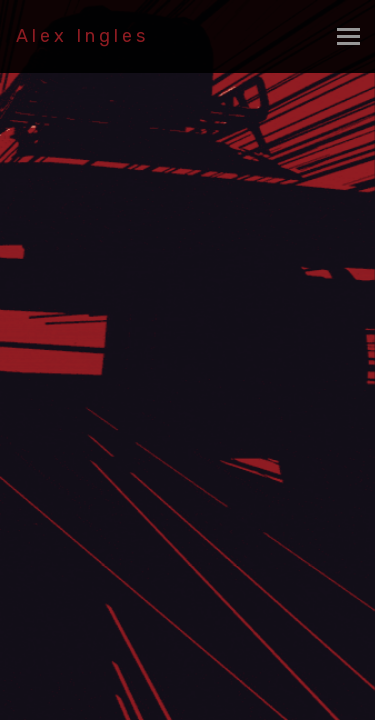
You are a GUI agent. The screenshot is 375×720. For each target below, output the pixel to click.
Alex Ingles (82, 36)
